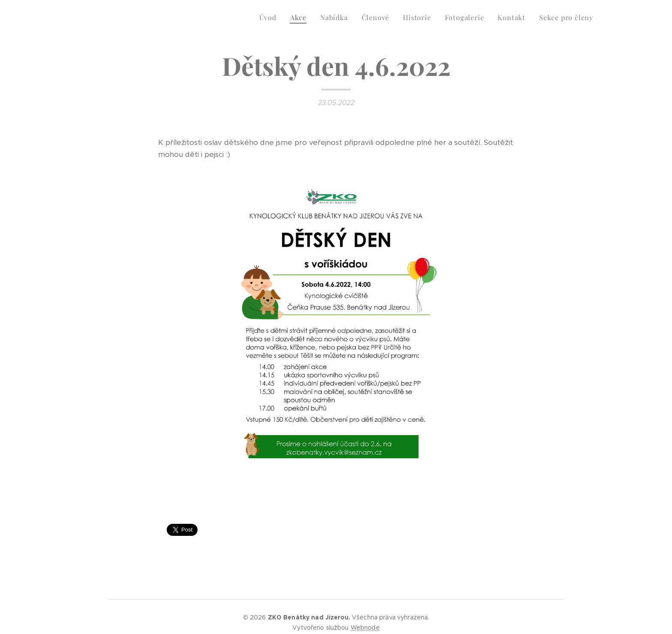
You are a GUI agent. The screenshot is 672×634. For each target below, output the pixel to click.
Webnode (365, 628)
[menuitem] (270, 18)
